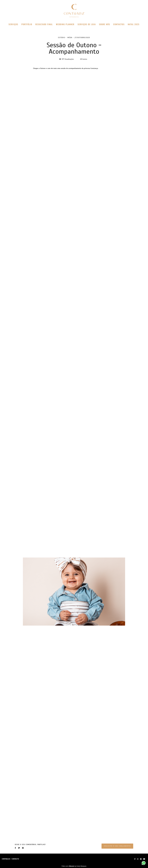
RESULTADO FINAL (44, 24)
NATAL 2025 (134, 24)
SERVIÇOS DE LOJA (87, 24)
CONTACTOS (119, 24)
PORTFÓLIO (27, 24)
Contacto (15, 859)
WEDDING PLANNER (65, 24)
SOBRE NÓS (104, 24)
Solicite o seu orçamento (117, 846)
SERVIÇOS (13, 24)
